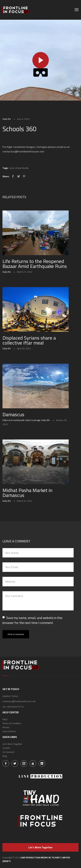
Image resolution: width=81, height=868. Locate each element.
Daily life (7, 119)
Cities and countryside (13, 420)
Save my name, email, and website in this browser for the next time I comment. (32, 620)
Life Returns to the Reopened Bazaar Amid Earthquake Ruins (35, 264)
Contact (6, 748)
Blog (5, 756)
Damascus (13, 414)
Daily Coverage (33, 420)
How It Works (9, 731)
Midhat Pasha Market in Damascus (27, 493)
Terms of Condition (12, 723)
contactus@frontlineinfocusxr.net (19, 701)
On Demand (8, 752)
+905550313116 (15, 707)
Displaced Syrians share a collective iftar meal (29, 340)
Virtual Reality (22, 168)
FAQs (5, 719)
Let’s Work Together (12, 744)
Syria (12, 168)
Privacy (6, 727)
